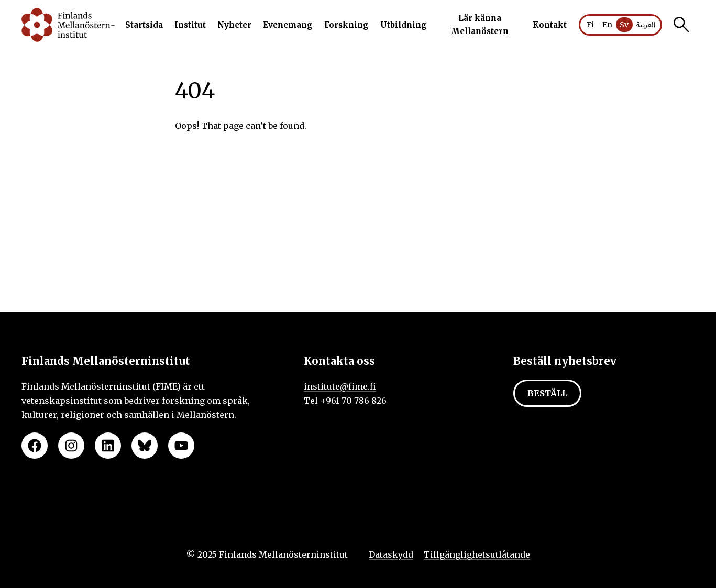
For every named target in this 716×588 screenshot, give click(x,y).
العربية (646, 25)
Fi (590, 25)
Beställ (547, 393)
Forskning (346, 25)
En (607, 25)
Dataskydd (391, 554)
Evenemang (288, 25)
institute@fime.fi (340, 386)
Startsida (144, 25)
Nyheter (234, 25)
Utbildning (404, 25)
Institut (190, 25)
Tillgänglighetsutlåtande (477, 554)
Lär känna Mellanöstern (480, 25)
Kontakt (550, 25)
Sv (624, 25)
